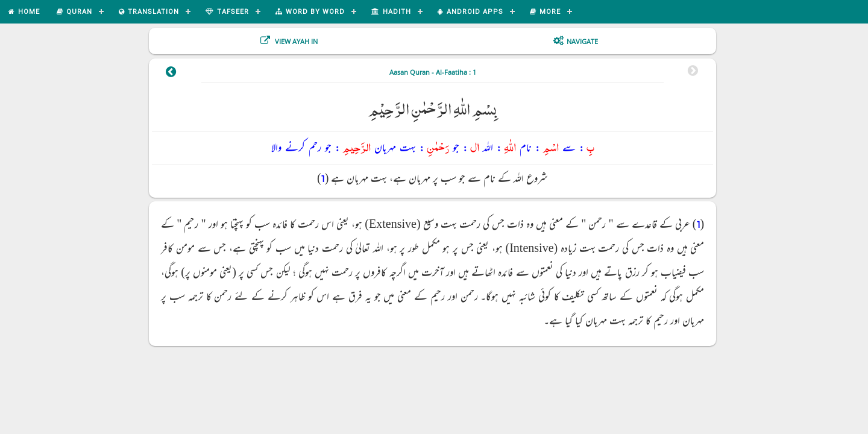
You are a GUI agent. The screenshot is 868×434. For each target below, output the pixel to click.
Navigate (582, 41)
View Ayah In (295, 41)
